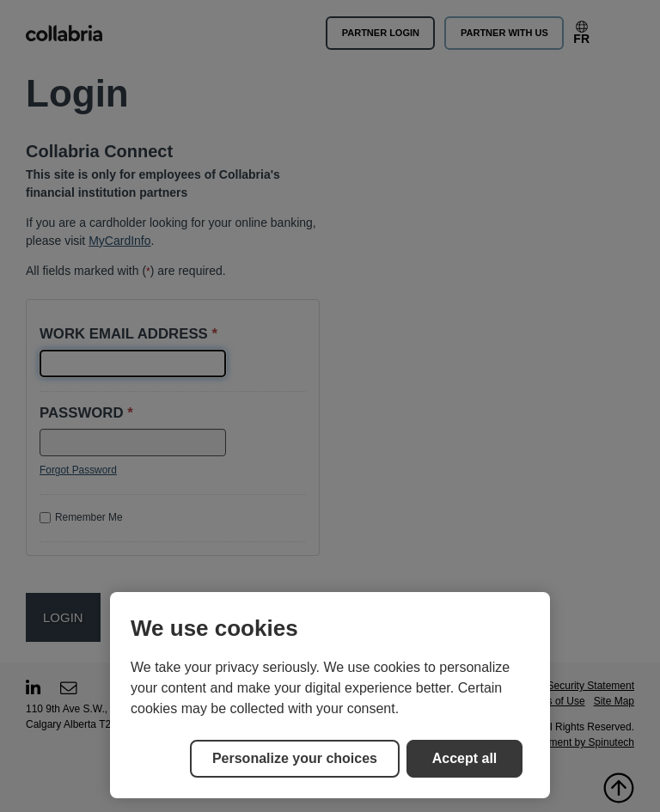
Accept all (465, 758)
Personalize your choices (295, 758)
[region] (330, 695)
